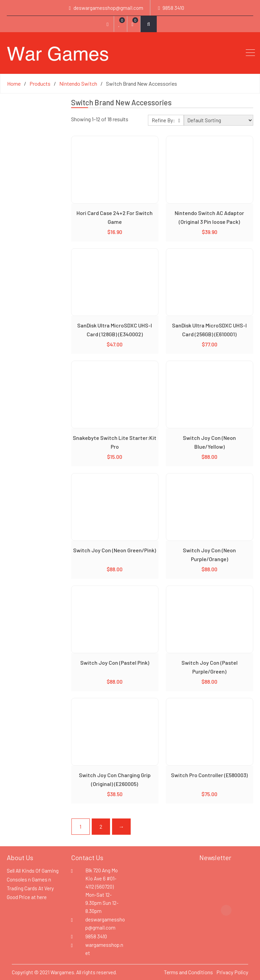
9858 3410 (173, 8)
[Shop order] (219, 120)
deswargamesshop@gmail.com (108, 8)
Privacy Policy (232, 972)
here (42, 897)
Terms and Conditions (188, 972)
